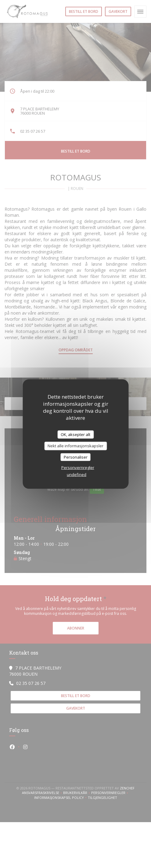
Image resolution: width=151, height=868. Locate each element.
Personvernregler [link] (78, 467)
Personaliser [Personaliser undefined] (76, 457)
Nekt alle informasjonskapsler (75, 446)
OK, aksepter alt (75, 434)
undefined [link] (77, 475)
